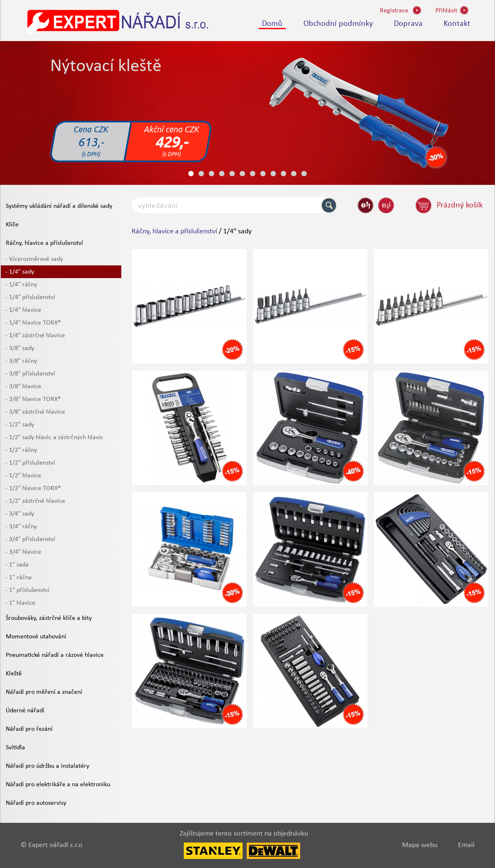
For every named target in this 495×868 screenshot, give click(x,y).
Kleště (14, 674)
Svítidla (15, 748)
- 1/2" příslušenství (30, 463)
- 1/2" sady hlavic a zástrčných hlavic (54, 437)
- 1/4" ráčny (21, 285)
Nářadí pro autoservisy (36, 803)
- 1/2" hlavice (23, 476)
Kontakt (457, 24)
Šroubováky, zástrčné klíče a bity (49, 618)
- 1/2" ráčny (21, 450)
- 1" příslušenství (27, 590)
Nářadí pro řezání (29, 729)
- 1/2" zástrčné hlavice (35, 501)
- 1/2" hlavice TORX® (33, 488)
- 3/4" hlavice (23, 552)
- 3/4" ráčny (21, 527)
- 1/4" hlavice (23, 310)
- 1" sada (17, 565)
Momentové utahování (36, 637)
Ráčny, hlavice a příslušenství (44, 243)
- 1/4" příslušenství (30, 297)
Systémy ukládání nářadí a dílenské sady (59, 206)
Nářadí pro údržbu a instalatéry (47, 766)
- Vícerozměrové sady (34, 259)
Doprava (408, 24)
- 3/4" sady (20, 514)
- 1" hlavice (20, 603)
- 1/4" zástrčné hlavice (35, 336)
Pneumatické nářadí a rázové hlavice (55, 655)
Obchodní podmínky (338, 24)
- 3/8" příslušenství (30, 374)
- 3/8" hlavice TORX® (33, 399)
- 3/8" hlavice (23, 387)
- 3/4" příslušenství (30, 539)
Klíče (12, 225)
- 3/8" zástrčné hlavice (35, 412)
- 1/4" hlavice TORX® (33, 323)
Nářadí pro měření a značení (44, 692)
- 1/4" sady (20, 272)
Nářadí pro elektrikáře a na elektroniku (58, 785)
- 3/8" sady (20, 348)
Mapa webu (420, 845)
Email (466, 845)
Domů (272, 24)
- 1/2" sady (20, 425)
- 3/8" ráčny (21, 361)
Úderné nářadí (25, 711)
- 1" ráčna (19, 578)
